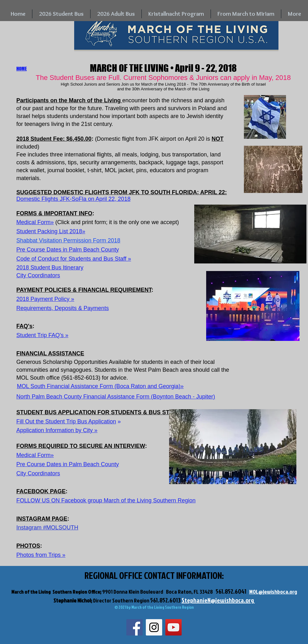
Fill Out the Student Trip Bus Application (66, 421)
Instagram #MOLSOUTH (47, 528)
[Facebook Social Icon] (135, 627)
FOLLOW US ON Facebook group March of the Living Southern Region (106, 500)
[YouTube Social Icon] (173, 627)
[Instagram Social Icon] (154, 627)
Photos (25, 555)
